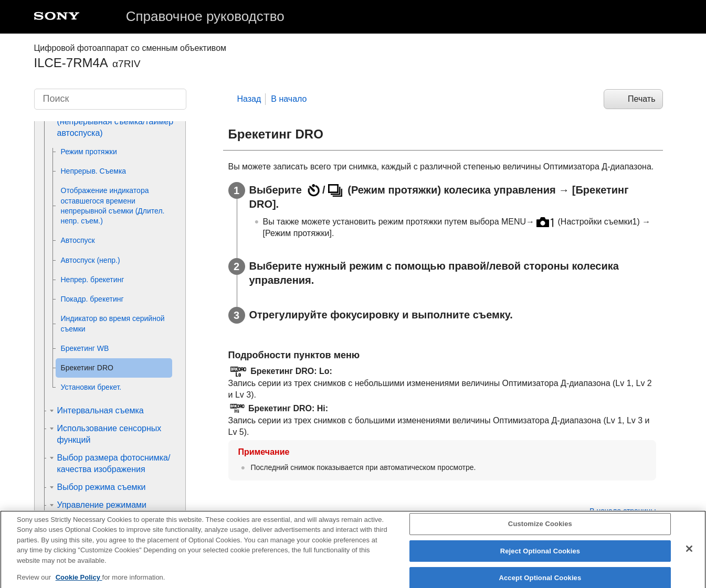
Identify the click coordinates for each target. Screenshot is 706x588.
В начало (289, 99)
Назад (249, 99)
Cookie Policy (79, 584)
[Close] (689, 555)
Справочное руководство (205, 16)
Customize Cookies (540, 531)
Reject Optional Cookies (540, 558)
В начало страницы (623, 511)
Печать (641, 99)
